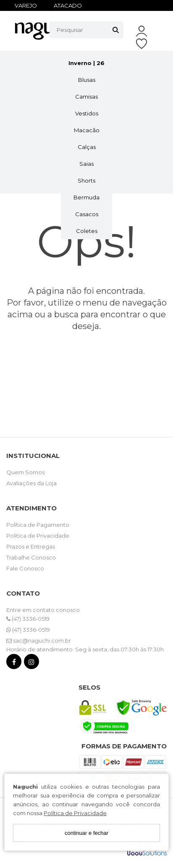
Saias (86, 164)
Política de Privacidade (75, 813)
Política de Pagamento (38, 525)
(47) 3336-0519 (28, 619)
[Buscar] (116, 30)
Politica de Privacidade (38, 536)
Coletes (87, 231)
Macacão (87, 130)
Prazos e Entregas (31, 546)
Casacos (87, 214)
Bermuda (86, 197)
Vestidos (87, 113)
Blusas (87, 80)
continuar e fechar (86, 833)
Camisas (86, 97)
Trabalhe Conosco (31, 557)
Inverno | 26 (86, 63)
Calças (87, 147)
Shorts (86, 180)
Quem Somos (25, 472)
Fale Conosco (25, 568)
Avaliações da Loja (31, 483)
